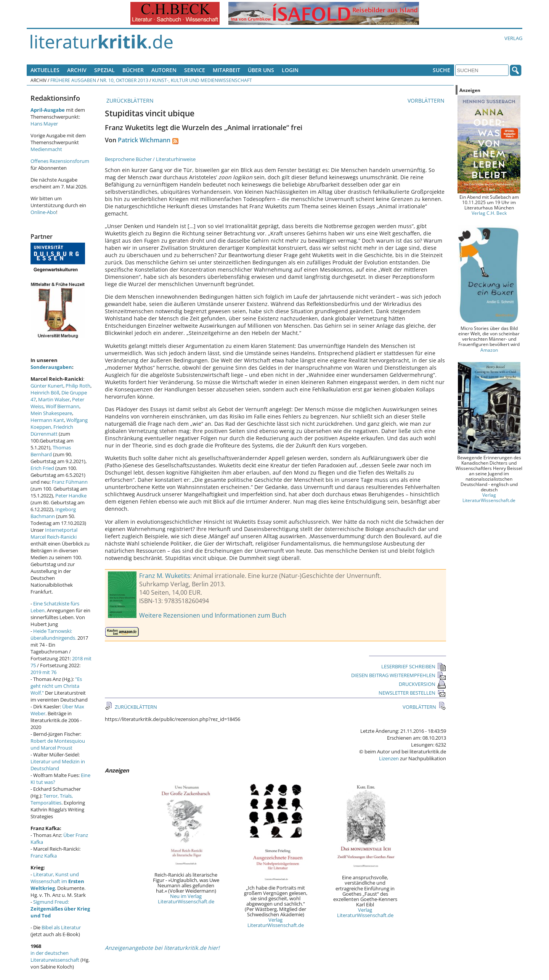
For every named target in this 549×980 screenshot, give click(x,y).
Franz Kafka (44, 856)
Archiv (77, 70)
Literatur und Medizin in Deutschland (58, 765)
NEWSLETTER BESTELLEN (412, 693)
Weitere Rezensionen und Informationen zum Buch (213, 615)
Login (290, 70)
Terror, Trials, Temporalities (52, 799)
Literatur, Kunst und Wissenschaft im (57, 881)
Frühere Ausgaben (73, 80)
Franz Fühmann (70, 482)
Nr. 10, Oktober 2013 (124, 80)
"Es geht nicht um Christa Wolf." (56, 686)
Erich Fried (42, 468)
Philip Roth (78, 386)
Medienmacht (46, 149)
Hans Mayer (44, 124)
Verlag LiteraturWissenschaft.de (276, 922)
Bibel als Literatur (61, 927)
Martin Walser (54, 399)
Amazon (489, 350)
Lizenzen (389, 758)
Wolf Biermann (63, 406)
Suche (441, 70)
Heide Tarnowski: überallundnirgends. (53, 634)
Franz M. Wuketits (165, 576)
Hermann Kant (47, 420)
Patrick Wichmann (144, 140)
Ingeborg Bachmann (53, 513)
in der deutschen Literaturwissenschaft (55, 956)
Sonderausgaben (51, 367)
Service (195, 70)
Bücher (133, 70)
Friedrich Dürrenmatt (52, 430)
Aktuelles (45, 70)
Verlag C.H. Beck (489, 213)
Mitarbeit (226, 70)
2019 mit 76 (43, 672)
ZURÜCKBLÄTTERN (129, 101)
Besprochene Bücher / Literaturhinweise (150, 159)
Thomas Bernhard (51, 451)
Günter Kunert (47, 386)
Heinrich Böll (45, 393)
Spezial (104, 70)
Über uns (261, 70)
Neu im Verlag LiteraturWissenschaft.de (186, 899)
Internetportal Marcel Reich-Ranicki (54, 533)
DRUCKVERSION (422, 684)
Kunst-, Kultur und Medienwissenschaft (202, 80)
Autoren (164, 70)
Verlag (513, 38)
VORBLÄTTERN (427, 101)
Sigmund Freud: (60, 909)
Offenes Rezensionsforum (60, 161)
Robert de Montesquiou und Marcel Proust (58, 744)
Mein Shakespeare (51, 413)
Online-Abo (43, 212)
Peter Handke (71, 496)
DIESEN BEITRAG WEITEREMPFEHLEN (399, 675)
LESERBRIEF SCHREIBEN (414, 666)
